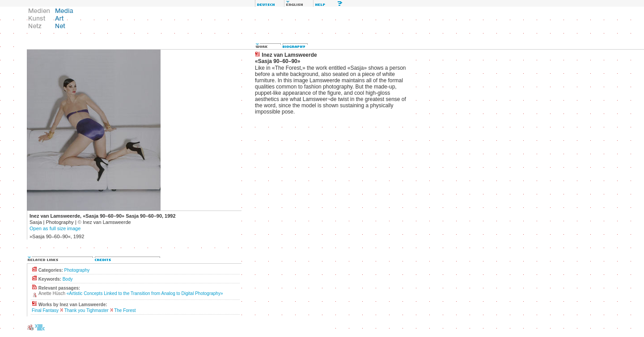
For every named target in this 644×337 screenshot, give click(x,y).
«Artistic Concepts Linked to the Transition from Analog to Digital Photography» (145, 293)
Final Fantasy (45, 310)
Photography (77, 270)
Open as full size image (55, 228)
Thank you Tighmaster (87, 310)
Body (68, 279)
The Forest (125, 310)
